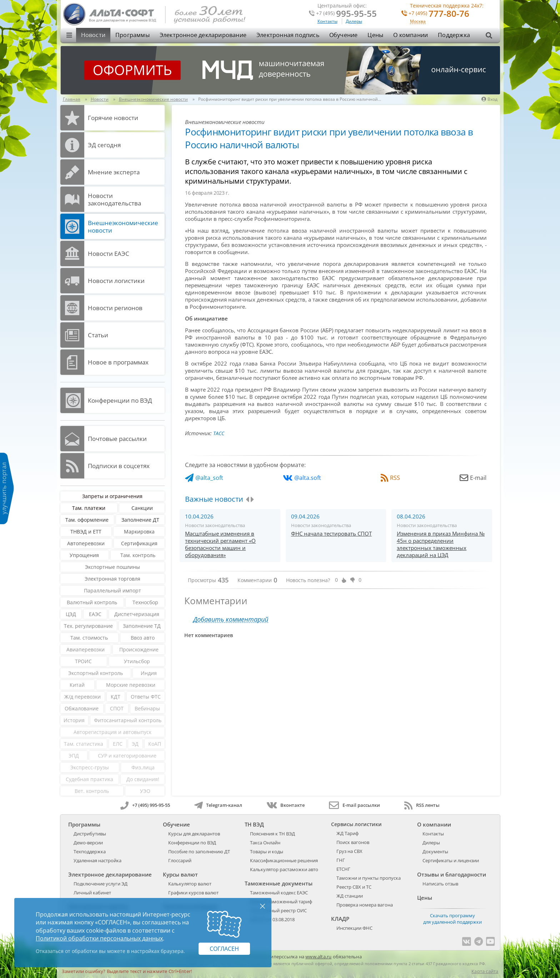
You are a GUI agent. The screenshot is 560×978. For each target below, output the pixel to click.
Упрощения (84, 555)
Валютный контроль (92, 602)
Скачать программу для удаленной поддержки (452, 919)
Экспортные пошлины (112, 567)
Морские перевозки (131, 685)
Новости (93, 35)
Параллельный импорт (112, 590)
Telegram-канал (218, 805)
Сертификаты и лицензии (451, 860)
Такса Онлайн (265, 843)
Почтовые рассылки (117, 439)
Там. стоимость (89, 638)
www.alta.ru (318, 957)
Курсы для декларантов (194, 834)
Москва (418, 22)
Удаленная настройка (97, 860)
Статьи (98, 335)
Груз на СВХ (349, 851)
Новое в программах (118, 362)
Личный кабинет (92, 893)
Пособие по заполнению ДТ (199, 852)
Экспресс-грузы (90, 767)
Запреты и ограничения (112, 496)
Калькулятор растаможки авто (284, 869)
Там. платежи (89, 508)
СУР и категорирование (127, 756)
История (74, 720)
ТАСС (219, 433)
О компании (411, 35)
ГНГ (341, 860)
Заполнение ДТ (140, 520)
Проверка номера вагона (365, 905)
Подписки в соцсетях (119, 466)
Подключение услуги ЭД (101, 884)
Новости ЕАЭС (109, 254)
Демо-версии (88, 843)
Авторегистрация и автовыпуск (112, 732)
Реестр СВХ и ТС (354, 887)
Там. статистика (84, 744)
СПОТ (117, 708)
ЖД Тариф (347, 833)
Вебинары (147, 708)
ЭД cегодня (104, 145)
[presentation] (247, 500)
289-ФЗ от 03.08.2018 (272, 919)
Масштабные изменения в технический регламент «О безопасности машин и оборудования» (220, 544)
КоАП (155, 744)
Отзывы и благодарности (452, 874)
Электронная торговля (112, 579)
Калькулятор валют (190, 884)
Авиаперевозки (86, 649)
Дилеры (354, 21)
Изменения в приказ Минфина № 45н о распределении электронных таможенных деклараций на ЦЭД (441, 544)
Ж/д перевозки (82, 697)
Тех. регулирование (88, 626)
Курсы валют (180, 874)
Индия (149, 673)
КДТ (116, 697)
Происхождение (139, 649)
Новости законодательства (114, 199)
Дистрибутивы (90, 834)
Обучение (344, 35)
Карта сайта (485, 971)
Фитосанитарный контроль (128, 720)
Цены (375, 35)
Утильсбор (137, 661)
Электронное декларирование (203, 35)
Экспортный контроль (96, 673)
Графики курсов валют (193, 893)
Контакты (327, 21)
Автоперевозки (86, 543)
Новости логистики (116, 281)
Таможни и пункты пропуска (369, 878)
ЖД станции (350, 896)
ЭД (135, 744)
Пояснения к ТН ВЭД (272, 834)
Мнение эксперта (114, 172)
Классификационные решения (284, 860)
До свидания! (143, 779)
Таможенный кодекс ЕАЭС (279, 893)
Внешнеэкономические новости (123, 227)
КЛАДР (340, 919)
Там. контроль (138, 555)
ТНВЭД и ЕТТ (86, 532)
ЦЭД (71, 614)
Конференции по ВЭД (120, 400)
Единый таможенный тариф (281, 902)
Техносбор (145, 602)
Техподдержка (90, 852)
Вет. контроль (92, 791)
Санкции (142, 508)
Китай (77, 685)
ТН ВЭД (254, 824)
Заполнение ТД (142, 626)
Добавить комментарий (231, 619)
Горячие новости (113, 118)
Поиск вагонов (353, 842)
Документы (435, 852)
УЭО (145, 791)
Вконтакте (286, 805)
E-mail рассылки (354, 805)
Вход (489, 99)
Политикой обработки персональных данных (99, 938)
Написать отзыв (440, 884)
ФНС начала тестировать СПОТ (331, 533)
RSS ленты (422, 805)
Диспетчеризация (137, 614)
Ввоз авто (143, 638)
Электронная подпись (288, 35)
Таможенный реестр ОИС (278, 910)
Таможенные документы (279, 883)
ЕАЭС (95, 614)
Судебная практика (89, 779)
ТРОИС (83, 661)
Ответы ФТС (146, 697)
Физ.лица (143, 767)
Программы (132, 35)
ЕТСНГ (343, 869)
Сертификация (139, 543)
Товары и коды (267, 852)
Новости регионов (115, 308)
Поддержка (454, 35)
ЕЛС (118, 744)
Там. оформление (87, 520)
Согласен (224, 949)
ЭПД (74, 756)
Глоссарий (180, 860)
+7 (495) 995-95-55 (145, 805)
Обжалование (82, 708)
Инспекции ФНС (354, 928)
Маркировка (139, 532)
